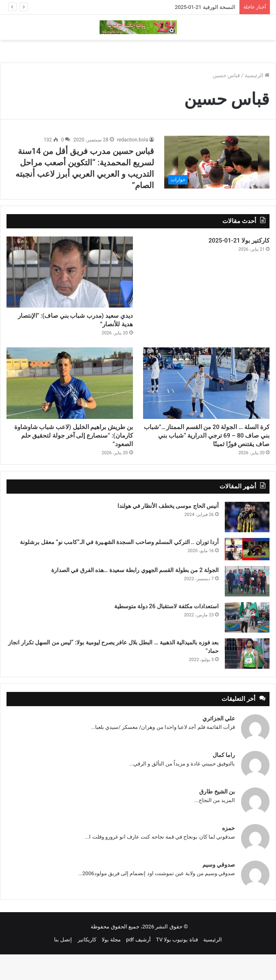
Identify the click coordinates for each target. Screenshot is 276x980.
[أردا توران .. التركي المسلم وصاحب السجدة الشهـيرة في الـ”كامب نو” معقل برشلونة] (247, 575)
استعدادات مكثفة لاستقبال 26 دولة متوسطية (166, 632)
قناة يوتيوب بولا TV (177, 965)
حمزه (228, 854)
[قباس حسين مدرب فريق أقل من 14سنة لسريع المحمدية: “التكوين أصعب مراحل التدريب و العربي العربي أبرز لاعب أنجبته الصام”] (217, 162)
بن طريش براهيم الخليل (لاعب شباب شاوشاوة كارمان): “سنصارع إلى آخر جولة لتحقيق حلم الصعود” (70, 446)
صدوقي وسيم (219, 890)
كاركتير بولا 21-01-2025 (228, 242)
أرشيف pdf (138, 965)
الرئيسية (257, 75)
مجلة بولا (111, 965)
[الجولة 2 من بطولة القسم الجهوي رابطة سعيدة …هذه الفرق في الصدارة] (247, 607)
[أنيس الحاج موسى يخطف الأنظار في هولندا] (247, 543)
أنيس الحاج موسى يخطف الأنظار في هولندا (168, 531)
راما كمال (224, 781)
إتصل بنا (63, 965)
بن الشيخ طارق (217, 817)
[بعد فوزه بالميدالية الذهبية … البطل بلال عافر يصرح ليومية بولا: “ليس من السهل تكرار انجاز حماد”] (247, 679)
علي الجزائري (219, 744)
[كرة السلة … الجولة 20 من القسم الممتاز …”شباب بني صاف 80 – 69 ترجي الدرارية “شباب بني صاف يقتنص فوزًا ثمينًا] (206, 389)
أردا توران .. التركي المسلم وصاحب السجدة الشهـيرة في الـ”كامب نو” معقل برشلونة (119, 568)
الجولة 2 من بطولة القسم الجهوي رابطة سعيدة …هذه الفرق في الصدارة (135, 596)
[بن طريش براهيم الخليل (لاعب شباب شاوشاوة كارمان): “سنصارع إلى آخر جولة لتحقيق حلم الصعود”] (70, 389)
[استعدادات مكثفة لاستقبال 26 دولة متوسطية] (247, 643)
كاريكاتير (87, 965)
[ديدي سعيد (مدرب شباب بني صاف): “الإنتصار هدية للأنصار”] (70, 272)
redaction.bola (133, 140)
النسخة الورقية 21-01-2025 (205, 7)
